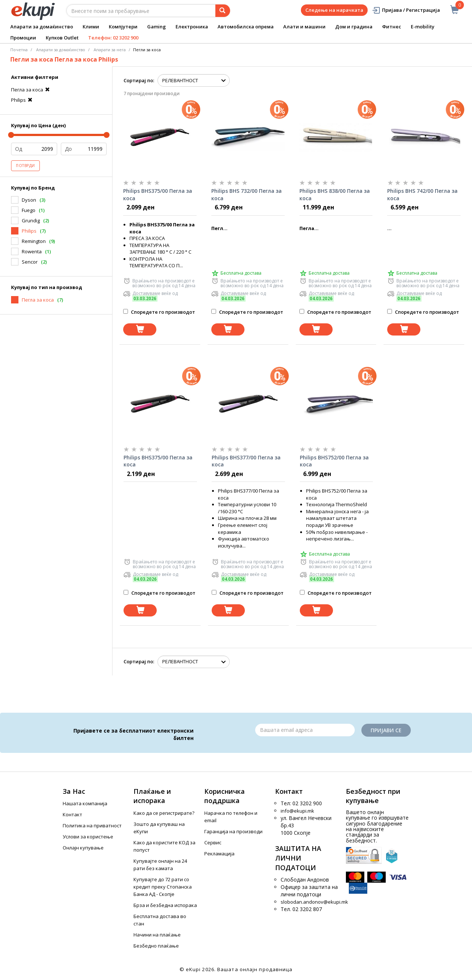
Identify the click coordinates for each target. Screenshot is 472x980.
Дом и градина (354, 27)
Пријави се (386, 730)
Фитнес (392, 27)
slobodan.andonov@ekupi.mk (314, 902)
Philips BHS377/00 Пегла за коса (246, 461)
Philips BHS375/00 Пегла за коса (158, 194)
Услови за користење (88, 837)
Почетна (19, 50)
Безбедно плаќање (156, 946)
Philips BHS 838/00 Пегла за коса (335, 194)
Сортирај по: (139, 80)
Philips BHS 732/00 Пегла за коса (247, 194)
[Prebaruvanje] (223, 11)
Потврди (25, 166)
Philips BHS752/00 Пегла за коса (334, 461)
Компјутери (123, 27)
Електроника (192, 27)
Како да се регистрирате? (164, 813)
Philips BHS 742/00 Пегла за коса (422, 194)
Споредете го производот (159, 312)
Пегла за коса (31, 90)
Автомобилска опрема (246, 27)
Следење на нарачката (334, 10)
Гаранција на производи (233, 831)
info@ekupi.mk (297, 811)
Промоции (23, 38)
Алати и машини (304, 27)
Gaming (157, 27)
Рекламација (219, 854)
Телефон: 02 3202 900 (113, 38)
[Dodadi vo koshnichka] (140, 329)
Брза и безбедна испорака (165, 905)
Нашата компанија (85, 803)
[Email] (305, 730)
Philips (23, 100)
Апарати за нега (110, 50)
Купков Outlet (62, 38)
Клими (91, 27)
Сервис (213, 842)
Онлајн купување (83, 848)
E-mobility (423, 27)
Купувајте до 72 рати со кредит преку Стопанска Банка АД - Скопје (163, 887)
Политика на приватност (92, 826)
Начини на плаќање (157, 935)
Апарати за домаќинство (42, 27)
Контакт (72, 814)
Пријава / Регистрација (406, 10)
